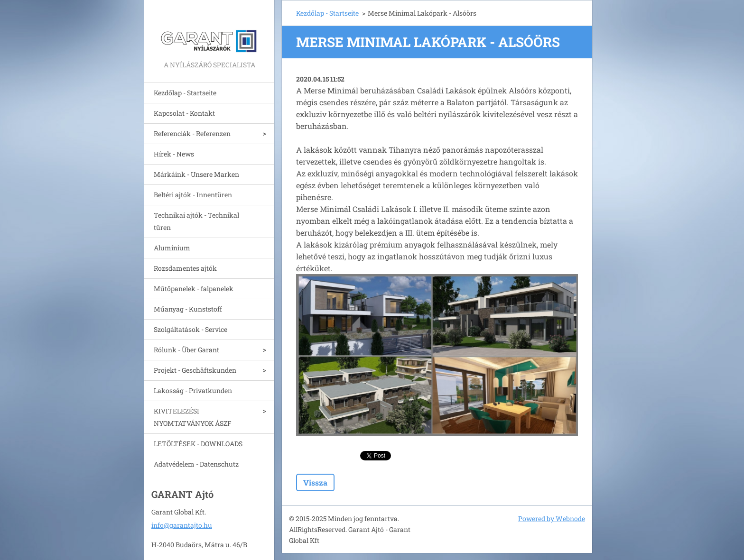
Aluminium (172, 248)
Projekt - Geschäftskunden (195, 370)
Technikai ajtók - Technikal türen (196, 221)
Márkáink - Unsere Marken (196, 174)
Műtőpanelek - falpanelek (194, 289)
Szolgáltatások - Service (191, 329)
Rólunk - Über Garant (186, 350)
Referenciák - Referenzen (192, 133)
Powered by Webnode (552, 519)
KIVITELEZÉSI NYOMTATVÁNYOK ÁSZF (193, 417)
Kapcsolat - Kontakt (184, 113)
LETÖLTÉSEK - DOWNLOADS (198, 444)
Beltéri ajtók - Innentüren (193, 195)
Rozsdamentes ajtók (185, 268)
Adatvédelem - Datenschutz (196, 464)
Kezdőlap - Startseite (185, 93)
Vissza (315, 482)
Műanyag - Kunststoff (188, 309)
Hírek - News (174, 154)
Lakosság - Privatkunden (193, 390)
